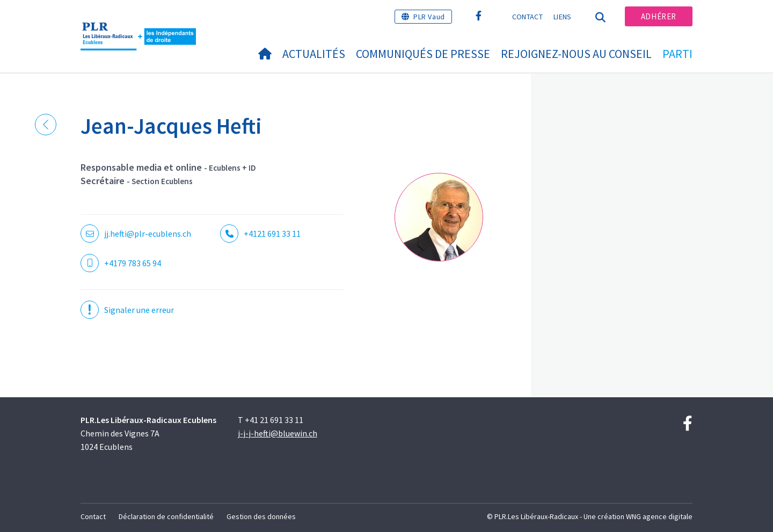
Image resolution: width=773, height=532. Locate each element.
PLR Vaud (429, 17)
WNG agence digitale (659, 516)
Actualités (314, 54)
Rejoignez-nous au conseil (576, 54)
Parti (677, 54)
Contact (527, 17)
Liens (563, 17)
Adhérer (659, 16)
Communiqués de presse (423, 54)
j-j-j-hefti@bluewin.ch (278, 433)
